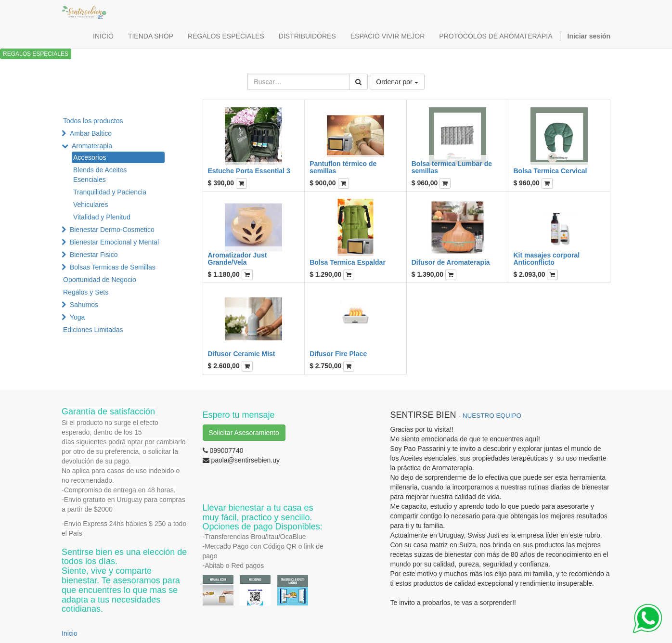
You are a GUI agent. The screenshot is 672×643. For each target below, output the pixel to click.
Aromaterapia (92, 146)
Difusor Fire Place (338, 354)
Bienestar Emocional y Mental (114, 242)
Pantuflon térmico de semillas (343, 167)
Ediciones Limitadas (93, 330)
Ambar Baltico (91, 133)
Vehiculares (90, 205)
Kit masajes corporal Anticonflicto (546, 259)
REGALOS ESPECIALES (36, 54)
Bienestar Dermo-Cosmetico (112, 230)
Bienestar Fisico (94, 255)
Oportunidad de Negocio (100, 280)
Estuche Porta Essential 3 (249, 171)
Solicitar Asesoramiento (244, 433)
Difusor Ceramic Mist (242, 354)
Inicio (70, 633)
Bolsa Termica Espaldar (348, 262)
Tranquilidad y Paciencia (110, 192)
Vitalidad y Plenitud (102, 217)
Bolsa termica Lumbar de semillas (452, 167)
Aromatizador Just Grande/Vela (238, 259)
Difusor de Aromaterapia (451, 262)
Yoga (77, 317)
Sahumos (84, 305)
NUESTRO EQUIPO (492, 416)
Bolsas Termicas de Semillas (113, 267)
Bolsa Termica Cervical (550, 171)
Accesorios (90, 157)
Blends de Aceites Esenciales (100, 175)
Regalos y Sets (86, 292)
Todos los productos (93, 121)
